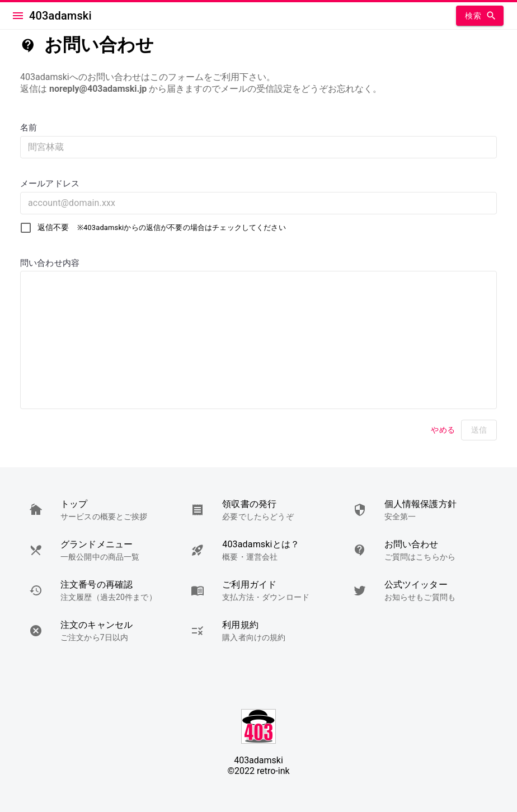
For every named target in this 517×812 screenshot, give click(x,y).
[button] (97, 510)
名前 (29, 128)
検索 (480, 16)
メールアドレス (50, 184)
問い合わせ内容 (50, 263)
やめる (443, 430)
